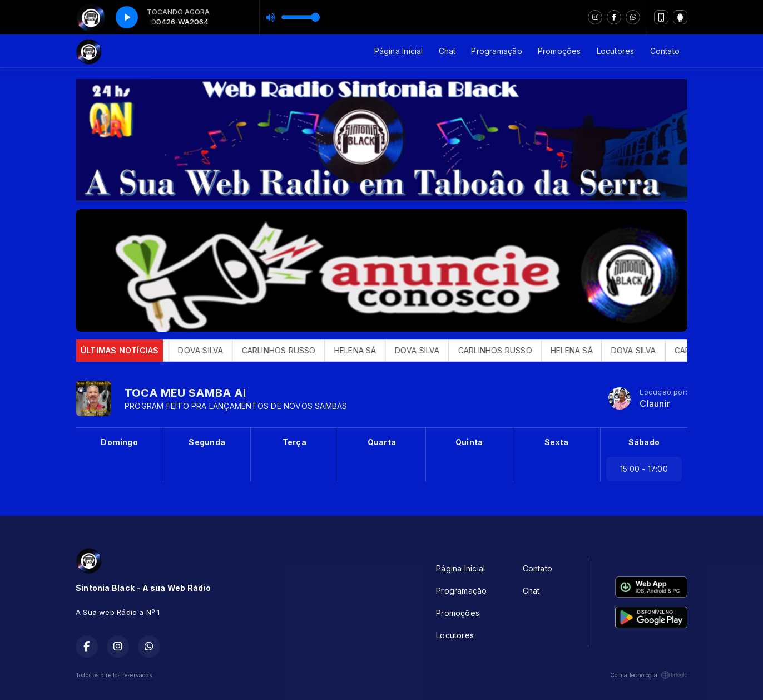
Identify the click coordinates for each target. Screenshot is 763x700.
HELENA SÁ (369, 350)
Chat (447, 51)
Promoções (559, 51)
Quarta (382, 442)
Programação (496, 51)
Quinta (469, 442)
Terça (294, 442)
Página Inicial (399, 51)
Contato (665, 51)
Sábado (644, 442)
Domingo (119, 442)
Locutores (616, 51)
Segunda (207, 442)
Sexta (556, 442)
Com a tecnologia (649, 675)
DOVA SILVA (214, 350)
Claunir (655, 404)
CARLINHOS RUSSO (292, 350)
